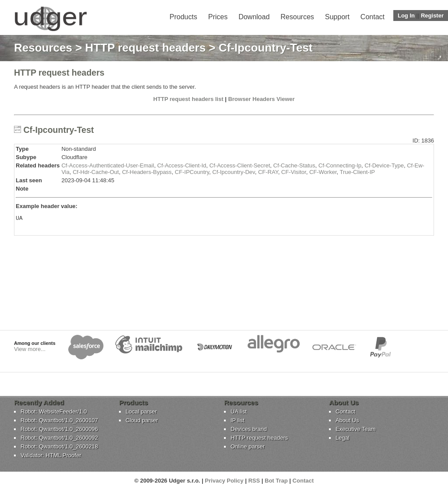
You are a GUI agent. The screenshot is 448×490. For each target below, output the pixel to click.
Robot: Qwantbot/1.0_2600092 (59, 438)
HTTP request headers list (188, 99)
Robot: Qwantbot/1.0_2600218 (59, 447)
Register (432, 16)
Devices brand (249, 429)
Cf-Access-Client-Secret (240, 165)
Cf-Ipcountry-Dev (233, 172)
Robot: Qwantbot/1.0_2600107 (59, 420)
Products (184, 17)
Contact (373, 17)
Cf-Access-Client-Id (182, 165)
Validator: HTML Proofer (51, 455)
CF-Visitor (294, 172)
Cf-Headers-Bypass (147, 172)
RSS (254, 481)
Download (254, 17)
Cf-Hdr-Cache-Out (96, 172)
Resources (297, 17)
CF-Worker (323, 172)
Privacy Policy (224, 481)
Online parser (248, 447)
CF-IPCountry (192, 172)
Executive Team (356, 429)
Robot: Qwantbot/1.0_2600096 (59, 429)
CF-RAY (268, 172)
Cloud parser (142, 420)
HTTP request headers (146, 48)
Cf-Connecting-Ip (340, 165)
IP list (238, 420)
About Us (347, 420)
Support (337, 17)
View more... (30, 349)
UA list (239, 412)
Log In (406, 16)
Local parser (141, 412)
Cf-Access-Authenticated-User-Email (108, 165)
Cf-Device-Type (384, 165)
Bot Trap (276, 481)
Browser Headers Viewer (261, 99)
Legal (343, 438)
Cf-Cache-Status (294, 165)
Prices (218, 17)
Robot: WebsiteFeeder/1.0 (54, 412)
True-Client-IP (357, 172)
